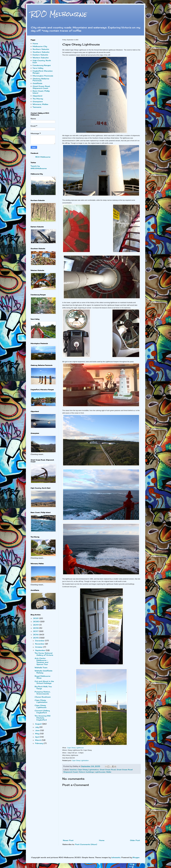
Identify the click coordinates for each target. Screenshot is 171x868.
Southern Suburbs (41, 52)
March (38, 740)
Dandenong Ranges (42, 65)
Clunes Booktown (43, 697)
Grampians (38, 101)
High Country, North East (42, 61)
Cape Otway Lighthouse (75, 748)
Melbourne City (40, 46)
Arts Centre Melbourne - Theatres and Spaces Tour (41, 661)
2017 (36, 631)
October (39, 647)
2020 (37, 621)
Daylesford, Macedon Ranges (43, 72)
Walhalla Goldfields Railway (44, 672)
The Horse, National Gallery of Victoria (44, 654)
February (39, 743)
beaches (73, 770)
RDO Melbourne (59, 14)
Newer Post (68, 840)
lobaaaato (116, 857)
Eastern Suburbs (40, 55)
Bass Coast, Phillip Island (41, 92)
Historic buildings (86, 772)
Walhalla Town (41, 667)
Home (102, 840)
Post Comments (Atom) (86, 844)
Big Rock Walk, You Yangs (43, 687)
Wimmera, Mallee (40, 104)
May (38, 734)
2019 (36, 625)
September (40, 650)
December (40, 641)
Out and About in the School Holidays (44, 682)
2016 (36, 635)
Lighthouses (100, 772)
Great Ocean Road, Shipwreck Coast (41, 87)
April (38, 737)
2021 (36, 618)
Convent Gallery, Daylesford (42, 712)
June (38, 730)
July (37, 727)
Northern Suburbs (41, 49)
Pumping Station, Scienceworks (43, 693)
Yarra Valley (38, 68)
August (39, 724)
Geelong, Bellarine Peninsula (41, 80)
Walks (109, 772)
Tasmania (37, 107)
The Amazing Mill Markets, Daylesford (43, 718)
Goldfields (37, 83)
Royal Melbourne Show (43, 677)
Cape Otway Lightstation (80, 760)
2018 (36, 628)
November (40, 644)
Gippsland (37, 96)
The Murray (38, 99)
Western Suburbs (41, 58)
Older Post (135, 840)
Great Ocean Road (108, 770)
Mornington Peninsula (43, 76)
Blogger (136, 857)
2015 (36, 638)
